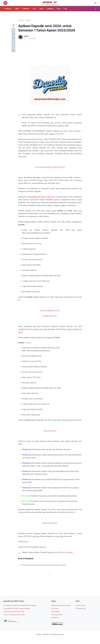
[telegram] (13, 42)
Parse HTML (81, 608)
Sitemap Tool (81, 612)
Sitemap (56, 623)
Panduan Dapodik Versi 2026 (15, 615)
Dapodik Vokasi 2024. (50, 319)
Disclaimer (56, 617)
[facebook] (13, 30)
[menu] (5, 3)
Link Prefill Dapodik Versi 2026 (16, 618)
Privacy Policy (58, 620)
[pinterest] (13, 46)
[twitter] (13, 34)
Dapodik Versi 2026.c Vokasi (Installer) (19, 612)
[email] (13, 50)
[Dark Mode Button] (95, 3)
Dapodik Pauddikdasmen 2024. (50, 313)
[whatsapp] (13, 38)
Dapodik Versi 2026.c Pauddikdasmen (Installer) (23, 608)
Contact (55, 614)
